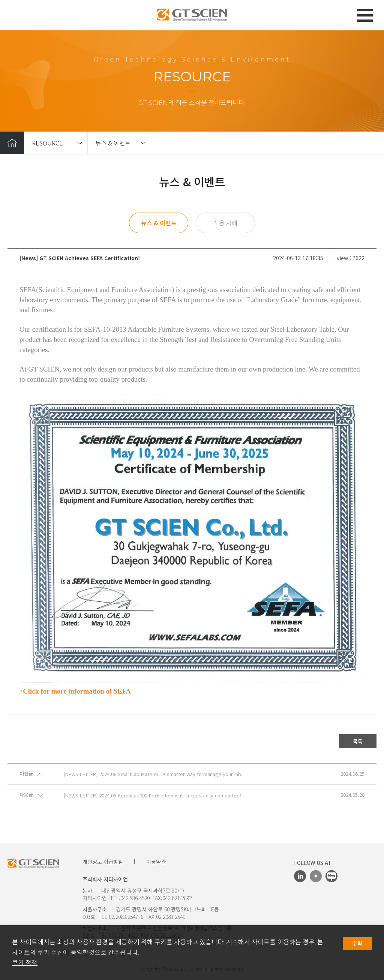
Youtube (316, 876)
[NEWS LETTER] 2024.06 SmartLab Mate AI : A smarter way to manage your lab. (153, 774)
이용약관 (156, 862)
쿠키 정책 (25, 963)
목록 (358, 741)
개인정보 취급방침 (103, 862)
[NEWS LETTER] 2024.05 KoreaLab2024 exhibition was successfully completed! (152, 796)
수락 (357, 944)
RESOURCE (47, 143)
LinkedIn (300, 876)
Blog (331, 876)
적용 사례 (225, 223)
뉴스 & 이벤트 (113, 143)
